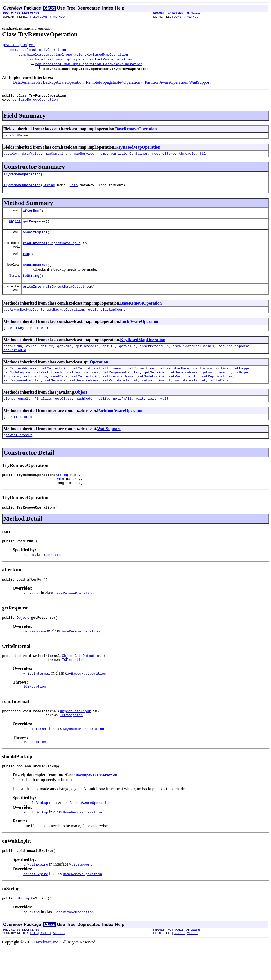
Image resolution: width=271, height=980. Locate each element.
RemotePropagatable (103, 83)
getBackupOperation (65, 322)
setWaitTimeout (156, 398)
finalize (43, 417)
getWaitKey (14, 341)
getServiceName (183, 389)
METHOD (59, 17)
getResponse (34, 228)
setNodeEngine (151, 394)
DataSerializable (27, 83)
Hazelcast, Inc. (47, 975)
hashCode (84, 417)
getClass (63, 417)
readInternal (35, 252)
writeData (219, 398)
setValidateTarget (120, 398)
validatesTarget (190, 398)
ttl (203, 157)
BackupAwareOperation (63, 83)
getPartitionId (49, 389)
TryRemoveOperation (22, 179)
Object (15, 228)
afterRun (31, 217)
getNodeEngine (17, 389)
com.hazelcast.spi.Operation (38, 50)
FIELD (34, 17)
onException (35, 394)
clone (9, 417)
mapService (84, 157)
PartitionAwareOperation (166, 83)
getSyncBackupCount (107, 322)
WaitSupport (200, 83)
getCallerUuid (54, 384)
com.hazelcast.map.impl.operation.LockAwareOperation (79, 60)
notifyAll (122, 417)
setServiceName (84, 398)
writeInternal (36, 298)
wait (140, 417)
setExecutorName (118, 394)
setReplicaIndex (217, 394)
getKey (47, 360)
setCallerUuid (85, 394)
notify (103, 417)
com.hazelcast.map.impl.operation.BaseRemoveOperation (89, 65)
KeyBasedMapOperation (138, 150)
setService (55, 398)
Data (74, 190)
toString (31, 287)
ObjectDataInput (65, 252)
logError (12, 394)
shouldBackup (35, 275)
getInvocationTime (211, 384)
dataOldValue (16, 138)
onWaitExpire (35, 240)
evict (31, 360)
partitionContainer (129, 157)
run (26, 263)
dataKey (11, 157)
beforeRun (13, 360)
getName (64, 360)
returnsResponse (234, 360)
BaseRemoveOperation (38, 102)
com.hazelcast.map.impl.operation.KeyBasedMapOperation (73, 55)
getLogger (242, 384)
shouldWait (39, 341)
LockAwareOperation (140, 334)
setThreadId (15, 365)
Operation (132, 83)
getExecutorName (174, 384)
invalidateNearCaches (193, 360)
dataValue (31, 157)
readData (59, 394)
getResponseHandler (121, 389)
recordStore (164, 157)
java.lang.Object (19, 46)
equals (24, 417)
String (49, 190)
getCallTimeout (109, 384)
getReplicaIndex (83, 389)
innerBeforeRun (154, 360)
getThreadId (87, 360)
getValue (127, 360)
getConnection (141, 384)
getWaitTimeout (216, 389)
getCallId (81, 384)
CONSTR (45, 17)
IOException (73, 687)
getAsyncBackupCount (23, 322)
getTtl (109, 360)
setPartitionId (183, 394)
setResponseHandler (22, 398)
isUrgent (243, 389)
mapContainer (57, 157)
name (103, 157)
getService (154, 389)
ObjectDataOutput (68, 298)
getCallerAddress (20, 384)
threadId (187, 157)
